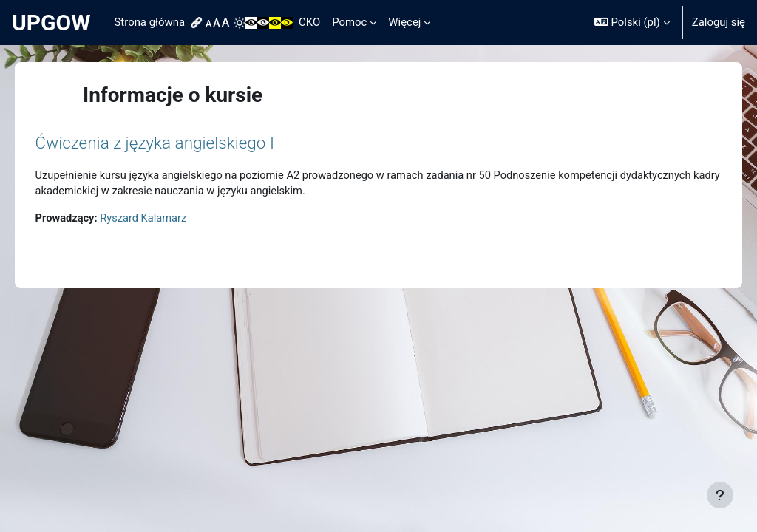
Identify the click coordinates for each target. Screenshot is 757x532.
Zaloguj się (719, 22)
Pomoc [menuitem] (349, 22)
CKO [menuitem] (309, 22)
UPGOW (51, 23)
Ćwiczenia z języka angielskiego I (176, 143)
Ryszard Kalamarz (166, 219)
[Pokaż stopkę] (720, 495)
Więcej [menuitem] (404, 22)
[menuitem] (198, 23)
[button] (632, 23)
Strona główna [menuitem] (150, 22)
